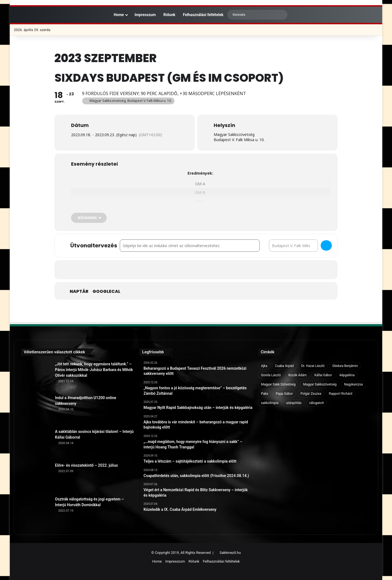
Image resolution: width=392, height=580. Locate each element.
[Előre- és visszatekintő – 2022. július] (36, 478)
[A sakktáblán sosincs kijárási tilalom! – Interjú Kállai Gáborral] (36, 444)
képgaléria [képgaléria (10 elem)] (347, 375)
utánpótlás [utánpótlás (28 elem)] (294, 403)
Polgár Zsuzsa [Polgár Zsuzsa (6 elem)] (311, 394)
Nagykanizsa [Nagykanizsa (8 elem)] (353, 384)
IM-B (200, 210)
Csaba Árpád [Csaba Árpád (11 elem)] (284, 366)
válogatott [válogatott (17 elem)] (317, 403)
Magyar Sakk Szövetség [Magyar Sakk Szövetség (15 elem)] (278, 384)
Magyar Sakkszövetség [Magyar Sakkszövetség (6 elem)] (320, 384)
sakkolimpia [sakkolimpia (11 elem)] (270, 403)
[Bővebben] (89, 218)
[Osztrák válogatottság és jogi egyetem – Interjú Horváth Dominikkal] (36, 511)
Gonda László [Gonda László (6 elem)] (271, 375)
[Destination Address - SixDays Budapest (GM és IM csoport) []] (293, 246)
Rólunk (169, 15)
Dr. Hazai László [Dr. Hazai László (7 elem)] (313, 366)
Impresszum (145, 15)
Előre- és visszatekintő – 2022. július (86, 465)
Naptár (79, 291)
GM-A (200, 184)
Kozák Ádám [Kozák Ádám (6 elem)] (297, 375)
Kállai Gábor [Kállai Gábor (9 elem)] (323, 375)
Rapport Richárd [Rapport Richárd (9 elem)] (341, 394)
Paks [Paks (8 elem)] (265, 394)
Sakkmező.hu (230, 553)
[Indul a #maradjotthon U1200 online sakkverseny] (36, 410)
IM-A (200, 201)
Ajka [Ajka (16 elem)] (264, 366)
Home (116, 15)
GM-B (200, 192)
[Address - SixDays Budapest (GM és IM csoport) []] (190, 246)
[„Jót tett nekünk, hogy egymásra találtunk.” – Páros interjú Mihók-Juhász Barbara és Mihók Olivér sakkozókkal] (36, 376)
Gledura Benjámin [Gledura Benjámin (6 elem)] (345, 366)
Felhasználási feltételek (203, 15)
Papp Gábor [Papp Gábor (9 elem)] (284, 394)
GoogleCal (106, 291)
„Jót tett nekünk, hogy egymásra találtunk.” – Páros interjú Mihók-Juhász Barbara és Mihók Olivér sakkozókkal (94, 370)
